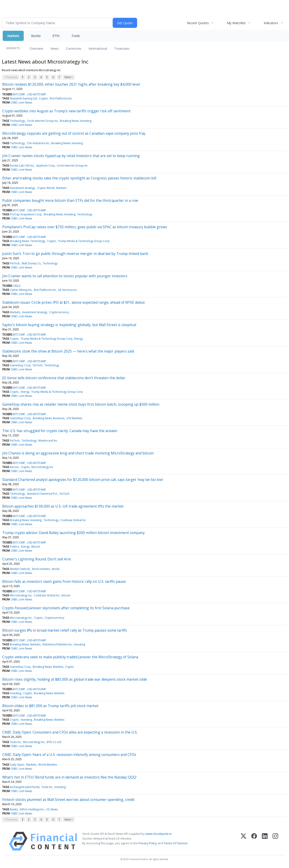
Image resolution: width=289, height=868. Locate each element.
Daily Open (17, 765)
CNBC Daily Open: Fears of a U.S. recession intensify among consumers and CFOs (69, 755)
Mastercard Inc (48, 441)
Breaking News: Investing (76, 121)
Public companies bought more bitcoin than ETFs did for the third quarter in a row (70, 200)
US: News (52, 809)
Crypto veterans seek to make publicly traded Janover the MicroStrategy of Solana (70, 657)
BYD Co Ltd (54, 742)
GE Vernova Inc (68, 290)
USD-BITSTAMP (37, 94)
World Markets (48, 765)
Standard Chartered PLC (42, 494)
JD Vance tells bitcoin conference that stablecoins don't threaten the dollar (64, 378)
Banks (14, 809)
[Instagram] (275, 841)
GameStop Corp (20, 365)
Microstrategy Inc (42, 467)
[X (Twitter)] (244, 841)
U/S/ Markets (74, 418)
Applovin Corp (45, 166)
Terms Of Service (176, 843)
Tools (76, 36)
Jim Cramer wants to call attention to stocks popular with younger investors (65, 276)
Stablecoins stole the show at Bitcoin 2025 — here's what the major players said (68, 351)
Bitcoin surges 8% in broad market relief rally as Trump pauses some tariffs (65, 630)
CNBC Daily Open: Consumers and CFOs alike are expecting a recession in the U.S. (70, 732)
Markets (13, 36)
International (98, 48)
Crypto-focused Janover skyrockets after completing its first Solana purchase (66, 608)
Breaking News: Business (49, 418)
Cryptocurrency (59, 312)
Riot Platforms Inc (61, 98)
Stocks (36, 36)
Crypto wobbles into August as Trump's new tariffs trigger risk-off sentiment (66, 111)
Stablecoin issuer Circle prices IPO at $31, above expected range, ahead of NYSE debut (73, 302)
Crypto (43, 98)
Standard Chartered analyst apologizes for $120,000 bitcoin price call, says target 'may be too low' (83, 480)
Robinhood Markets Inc (57, 644)
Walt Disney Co (31, 263)
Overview (36, 48)
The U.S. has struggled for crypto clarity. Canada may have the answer (60, 431)
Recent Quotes (198, 23)
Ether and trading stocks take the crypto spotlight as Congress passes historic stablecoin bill (79, 178)
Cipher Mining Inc (21, 290)
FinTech (15, 263)
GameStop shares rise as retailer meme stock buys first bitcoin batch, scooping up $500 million (81, 404)
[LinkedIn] (265, 841)
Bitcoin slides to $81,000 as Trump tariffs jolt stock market (50, 706)
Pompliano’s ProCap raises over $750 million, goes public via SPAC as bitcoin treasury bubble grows (85, 227)
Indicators (271, 23)
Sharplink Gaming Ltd (23, 98)
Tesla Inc (15, 742)
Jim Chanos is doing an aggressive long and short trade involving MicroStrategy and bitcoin (78, 453)
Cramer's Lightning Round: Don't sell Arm (37, 559)
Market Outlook (20, 569)
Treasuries (122, 48)
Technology (17, 121)
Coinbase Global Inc (73, 520)
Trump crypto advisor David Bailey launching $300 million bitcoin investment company (73, 533)
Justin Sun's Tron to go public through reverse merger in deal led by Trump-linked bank (75, 254)
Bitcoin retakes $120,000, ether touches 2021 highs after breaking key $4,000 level (71, 84)
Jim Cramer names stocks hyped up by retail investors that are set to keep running (71, 156)
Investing (79, 644)
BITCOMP (19, 94)
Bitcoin (36, 547)
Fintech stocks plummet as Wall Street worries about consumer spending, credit (68, 800)
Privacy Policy (148, 843)
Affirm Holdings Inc (32, 809)
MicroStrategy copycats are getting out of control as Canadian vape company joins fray (74, 133)
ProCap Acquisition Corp (26, 214)
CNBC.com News (21, 102)
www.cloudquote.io (159, 834)
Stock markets (41, 569)
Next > (69, 77)
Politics (14, 547)
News (55, 48)
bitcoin (14, 467)
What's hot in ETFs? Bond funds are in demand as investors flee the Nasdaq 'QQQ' (70, 777)
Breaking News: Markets (25, 644)
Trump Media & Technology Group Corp (84, 241)
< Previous (11, 77)
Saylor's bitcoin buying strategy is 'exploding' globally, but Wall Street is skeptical (69, 325)
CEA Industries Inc (38, 143)
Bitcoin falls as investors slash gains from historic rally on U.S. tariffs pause (64, 581)
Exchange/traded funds (25, 787)
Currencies (74, 48)
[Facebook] (254, 841)
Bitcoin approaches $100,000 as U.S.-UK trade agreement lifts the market (63, 506)
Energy (79, 339)
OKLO (17, 286)
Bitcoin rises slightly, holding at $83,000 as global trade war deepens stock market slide (75, 679)
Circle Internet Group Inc (42, 121)
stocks (56, 569)
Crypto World (46, 188)
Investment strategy (22, 188)
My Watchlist (236, 23)
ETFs (56, 36)
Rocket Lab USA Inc (22, 166)
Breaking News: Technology (28, 241)
